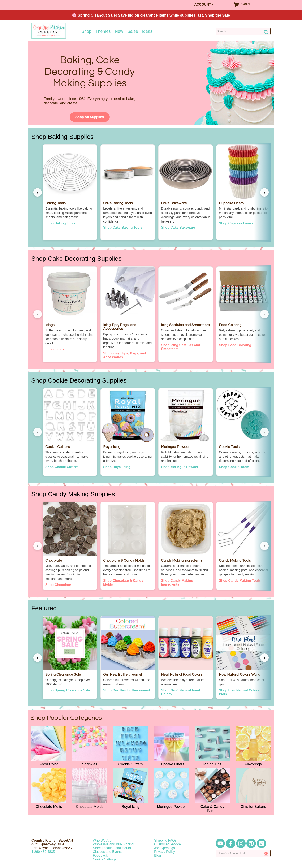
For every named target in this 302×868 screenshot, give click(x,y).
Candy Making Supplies (81, 494)
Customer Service (167, 844)
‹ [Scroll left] (38, 192)
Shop (87, 31)
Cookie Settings (105, 859)
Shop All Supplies (90, 117)
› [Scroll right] (265, 192)
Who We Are (102, 840)
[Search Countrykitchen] (243, 31)
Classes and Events (108, 852)
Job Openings (165, 848)
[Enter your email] (243, 853)
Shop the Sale (218, 15)
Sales (133, 31)
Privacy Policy (165, 852)
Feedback (100, 856)
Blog (158, 856)
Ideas (147, 31)
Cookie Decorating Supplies (87, 380)
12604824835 (43, 852)
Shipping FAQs (165, 840)
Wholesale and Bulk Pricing (113, 844)
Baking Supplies (71, 137)
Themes (103, 31)
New (119, 31)
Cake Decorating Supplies (85, 258)
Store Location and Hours (112, 848)
